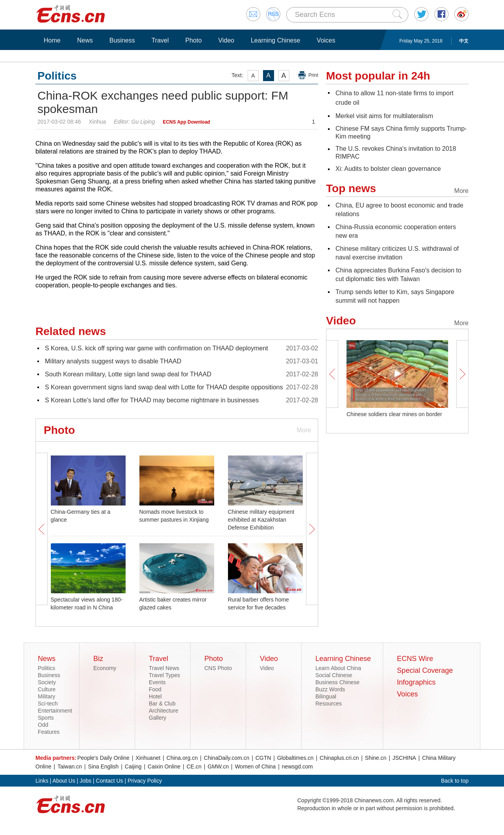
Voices (326, 40)
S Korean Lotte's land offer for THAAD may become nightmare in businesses (152, 400)
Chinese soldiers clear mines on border (394, 414)
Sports (46, 718)
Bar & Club (162, 704)
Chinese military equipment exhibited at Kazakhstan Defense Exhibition (261, 520)
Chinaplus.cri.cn (339, 758)
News (85, 40)
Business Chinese (337, 682)
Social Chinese (334, 675)
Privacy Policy (145, 781)
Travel (160, 40)
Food (155, 689)
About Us (64, 781)
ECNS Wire (415, 659)
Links (42, 781)
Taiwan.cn (70, 766)
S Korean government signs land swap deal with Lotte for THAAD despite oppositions (164, 387)
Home (52, 40)
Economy (105, 668)
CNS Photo (218, 668)
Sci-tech (48, 704)
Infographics (416, 682)
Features (49, 732)
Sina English (104, 766)
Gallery (157, 718)
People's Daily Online (103, 758)
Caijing (133, 766)
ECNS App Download (186, 122)
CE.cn (194, 766)
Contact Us (109, 781)
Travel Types (164, 675)
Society (47, 682)
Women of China (255, 766)
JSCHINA (404, 758)
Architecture (164, 711)
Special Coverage (425, 670)
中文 (464, 41)
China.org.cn (182, 758)
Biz (98, 659)
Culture (47, 689)
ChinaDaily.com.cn (227, 758)
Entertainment (55, 711)
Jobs (85, 781)
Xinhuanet (148, 758)
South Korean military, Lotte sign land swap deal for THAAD (128, 374)
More (304, 430)
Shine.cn (376, 758)
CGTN (263, 758)
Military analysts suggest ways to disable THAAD (113, 361)
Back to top (455, 781)
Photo (193, 40)
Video (226, 40)
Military (46, 696)
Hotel (155, 696)
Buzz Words (330, 689)
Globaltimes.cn (296, 758)
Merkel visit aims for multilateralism (384, 116)
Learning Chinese (275, 40)
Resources (329, 704)
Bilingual (326, 696)
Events (157, 682)
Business (122, 40)
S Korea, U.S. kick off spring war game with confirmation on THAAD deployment (157, 348)
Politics (46, 668)
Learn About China (338, 668)
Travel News (164, 668)
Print (313, 75)
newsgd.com (297, 766)
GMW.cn (218, 766)
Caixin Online (164, 766)
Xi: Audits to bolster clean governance (388, 169)
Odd (43, 725)
